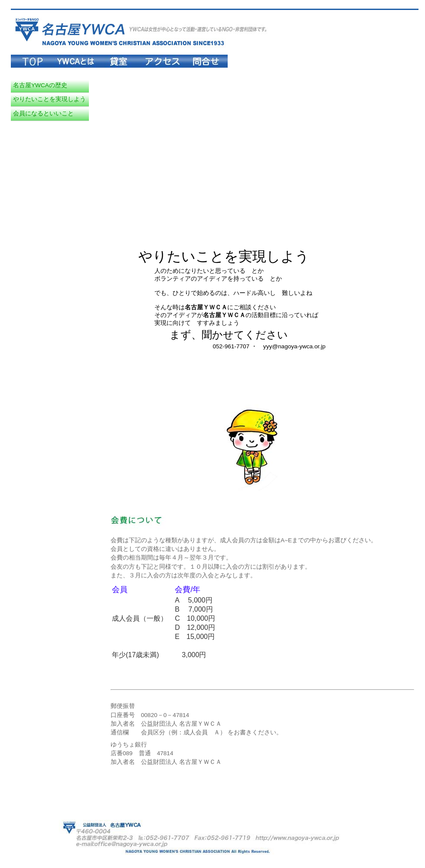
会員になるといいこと (43, 113)
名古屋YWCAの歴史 (40, 85)
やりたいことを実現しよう (49, 99)
